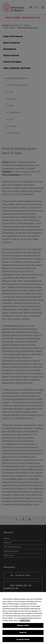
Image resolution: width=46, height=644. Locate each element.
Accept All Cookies (23, 639)
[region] (23, 618)
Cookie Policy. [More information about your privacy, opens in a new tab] (25, 621)
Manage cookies (23, 625)
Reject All (23, 632)
